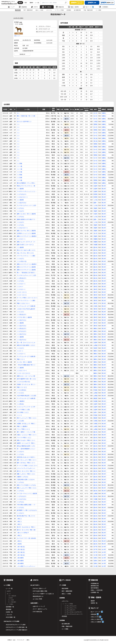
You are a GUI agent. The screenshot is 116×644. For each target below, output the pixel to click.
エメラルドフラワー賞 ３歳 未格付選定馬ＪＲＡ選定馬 (27, 538)
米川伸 (104, 547)
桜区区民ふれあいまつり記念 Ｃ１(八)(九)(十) (27, 457)
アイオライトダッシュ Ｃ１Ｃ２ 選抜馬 (27, 191)
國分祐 (95, 247)
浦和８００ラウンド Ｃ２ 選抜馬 (26, 267)
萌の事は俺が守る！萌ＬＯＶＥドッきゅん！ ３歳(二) (27, 516)
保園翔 (95, 239)
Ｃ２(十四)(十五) (22, 261)
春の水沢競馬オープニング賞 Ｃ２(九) (27, 183)
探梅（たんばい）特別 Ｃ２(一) (26, 440)
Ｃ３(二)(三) (20, 312)
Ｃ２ (18, 124)
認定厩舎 (69, 10)
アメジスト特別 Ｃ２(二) (24, 438)
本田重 (95, 499)
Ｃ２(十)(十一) (21, 239)
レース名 (37, 3)
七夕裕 (95, 200)
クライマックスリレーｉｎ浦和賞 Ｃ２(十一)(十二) (27, 256)
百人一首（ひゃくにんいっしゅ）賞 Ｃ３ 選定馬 (27, 342)
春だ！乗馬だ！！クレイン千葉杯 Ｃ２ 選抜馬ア (27, 432)
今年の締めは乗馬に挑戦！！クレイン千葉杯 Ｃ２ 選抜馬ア (27, 505)
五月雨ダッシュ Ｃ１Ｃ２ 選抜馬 (26, 233)
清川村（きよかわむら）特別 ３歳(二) (27, 527)
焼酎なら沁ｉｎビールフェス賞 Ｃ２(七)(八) (27, 376)
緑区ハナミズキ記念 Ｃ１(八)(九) (26, 485)
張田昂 (95, 348)
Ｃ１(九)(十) (20, 451)
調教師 (31, 3)
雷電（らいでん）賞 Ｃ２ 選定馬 (26, 231)
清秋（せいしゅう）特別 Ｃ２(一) (27, 460)
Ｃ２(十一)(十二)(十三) (23, 373)
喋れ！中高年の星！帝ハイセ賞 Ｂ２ (27, 116)
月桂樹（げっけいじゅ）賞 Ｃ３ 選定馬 (27, 384)
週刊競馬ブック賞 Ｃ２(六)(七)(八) (27, 510)
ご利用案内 (104, 7)
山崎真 (95, 426)
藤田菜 (95, 398)
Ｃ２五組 (19, 177)
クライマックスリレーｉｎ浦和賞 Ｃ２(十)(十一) (27, 301)
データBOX (47, 7)
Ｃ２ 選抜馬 (20, 189)
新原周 (95, 194)
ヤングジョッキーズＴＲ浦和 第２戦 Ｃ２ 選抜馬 (27, 306)
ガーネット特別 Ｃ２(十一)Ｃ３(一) (27, 298)
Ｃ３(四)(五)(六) (21, 314)
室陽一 (95, 203)
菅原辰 (95, 124)
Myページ (88, 7)
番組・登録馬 (73, 7)
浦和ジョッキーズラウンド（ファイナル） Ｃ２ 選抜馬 (27, 242)
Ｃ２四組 (19, 175)
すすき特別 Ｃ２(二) (23, 412)
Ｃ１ (18, 158)
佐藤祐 (104, 113)
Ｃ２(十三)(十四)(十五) (23, 382)
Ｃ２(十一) (20, 351)
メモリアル (49, 10)
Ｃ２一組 (19, 166)
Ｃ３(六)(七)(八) (21, 331)
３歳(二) (19, 519)
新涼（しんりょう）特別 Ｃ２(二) (27, 418)
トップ (11, 7)
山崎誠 (95, 345)
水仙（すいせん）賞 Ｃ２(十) (25, 253)
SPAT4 (34, 7)
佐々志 (95, 113)
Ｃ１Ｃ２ (19, 415)
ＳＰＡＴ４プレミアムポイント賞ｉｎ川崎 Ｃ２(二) (27, 468)
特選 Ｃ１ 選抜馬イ (22, 426)
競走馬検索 (18, 10)
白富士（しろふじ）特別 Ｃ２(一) (27, 435)
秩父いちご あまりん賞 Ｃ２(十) (26, 250)
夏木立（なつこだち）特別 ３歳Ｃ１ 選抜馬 (27, 530)
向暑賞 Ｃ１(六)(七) (22, 477)
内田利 (95, 214)
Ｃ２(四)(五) (20, 404)
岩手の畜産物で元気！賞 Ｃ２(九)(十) (27, 379)
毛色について (17, 36)
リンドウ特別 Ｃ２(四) (23, 410)
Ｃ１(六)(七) (20, 482)
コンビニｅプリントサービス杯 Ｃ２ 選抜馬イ (27, 407)
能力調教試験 (77, 10)
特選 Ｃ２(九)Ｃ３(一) (23, 303)
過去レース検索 (39, 10)
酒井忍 (95, 286)
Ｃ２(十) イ (20, 286)
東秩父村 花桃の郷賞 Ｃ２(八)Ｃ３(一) (27, 345)
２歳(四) (19, 544)
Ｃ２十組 (19, 180)
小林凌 (95, 121)
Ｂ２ (18, 113)
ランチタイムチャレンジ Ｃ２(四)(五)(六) (27, 205)
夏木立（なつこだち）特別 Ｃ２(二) (26, 471)
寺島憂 (95, 245)
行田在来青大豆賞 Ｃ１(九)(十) (26, 479)
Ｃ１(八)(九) (20, 454)
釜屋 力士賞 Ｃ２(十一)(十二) (25, 245)
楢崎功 (95, 328)
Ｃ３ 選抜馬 (20, 323)
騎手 (26, 3)
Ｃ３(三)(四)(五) (21, 390)
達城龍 (95, 298)
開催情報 (23, 7)
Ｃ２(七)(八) (20, 211)
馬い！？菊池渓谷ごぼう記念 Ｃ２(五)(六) (27, 273)
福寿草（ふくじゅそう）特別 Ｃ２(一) (27, 443)
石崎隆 (95, 421)
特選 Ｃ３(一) (21, 359)
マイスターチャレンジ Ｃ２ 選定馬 (27, 493)
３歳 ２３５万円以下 (23, 533)
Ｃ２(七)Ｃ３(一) (22, 370)
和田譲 (95, 401)
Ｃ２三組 (19, 172)
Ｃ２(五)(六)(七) (21, 203)
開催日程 (60, 7)
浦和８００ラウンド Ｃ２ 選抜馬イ (27, 236)
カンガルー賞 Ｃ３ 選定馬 (24, 362)
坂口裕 (95, 138)
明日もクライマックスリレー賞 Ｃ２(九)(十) (27, 186)
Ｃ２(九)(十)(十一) (22, 197)
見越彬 (95, 208)
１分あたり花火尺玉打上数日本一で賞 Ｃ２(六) (27, 309)
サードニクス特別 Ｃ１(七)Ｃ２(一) (27, 465)
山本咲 (95, 356)
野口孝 (104, 186)
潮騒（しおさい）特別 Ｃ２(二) (26, 474)
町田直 (95, 390)
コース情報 (98, 10)
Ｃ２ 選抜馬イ (21, 401)
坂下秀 (95, 547)
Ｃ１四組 (19, 163)
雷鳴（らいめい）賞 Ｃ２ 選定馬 (26, 214)
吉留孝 (95, 186)
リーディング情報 (59, 10)
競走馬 (20, 3)
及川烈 (95, 233)
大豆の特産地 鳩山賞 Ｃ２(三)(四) (26, 396)
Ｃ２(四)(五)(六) (21, 278)
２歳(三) (19, 541)
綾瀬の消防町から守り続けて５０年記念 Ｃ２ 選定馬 (27, 219)
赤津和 (95, 306)
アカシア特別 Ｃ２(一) (23, 429)
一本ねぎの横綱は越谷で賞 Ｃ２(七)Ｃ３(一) (26, 365)
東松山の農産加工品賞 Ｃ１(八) (26, 446)
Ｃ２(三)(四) (20, 421)
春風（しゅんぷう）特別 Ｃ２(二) (27, 488)
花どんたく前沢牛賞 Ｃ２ (24, 121)
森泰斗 (95, 412)
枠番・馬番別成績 (88, 10)
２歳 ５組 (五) (21, 547)
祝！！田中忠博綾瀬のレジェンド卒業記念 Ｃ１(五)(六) (27, 449)
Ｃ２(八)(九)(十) (21, 194)
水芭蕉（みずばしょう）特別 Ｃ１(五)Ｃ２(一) (27, 424)
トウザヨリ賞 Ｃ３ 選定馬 (24, 317)
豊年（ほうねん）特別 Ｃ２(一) (26, 463)
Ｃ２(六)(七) (20, 208)
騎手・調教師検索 (28, 10)
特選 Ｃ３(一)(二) (22, 387)
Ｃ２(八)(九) (20, 225)
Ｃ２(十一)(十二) (22, 292)
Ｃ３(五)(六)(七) (21, 320)
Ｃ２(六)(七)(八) (21, 496)
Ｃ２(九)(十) (20, 513)
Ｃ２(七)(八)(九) (21, 499)
